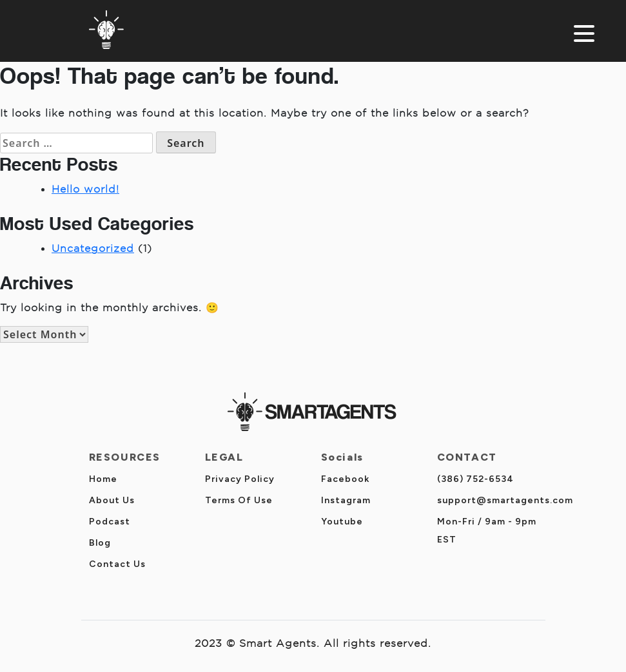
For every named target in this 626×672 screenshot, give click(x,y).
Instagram (346, 500)
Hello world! (85, 189)
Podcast (110, 522)
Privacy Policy (240, 479)
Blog (100, 543)
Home (103, 479)
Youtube (342, 522)
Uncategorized (93, 248)
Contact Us (117, 564)
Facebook (345, 479)
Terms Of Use (239, 500)
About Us (112, 500)
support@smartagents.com (505, 500)
